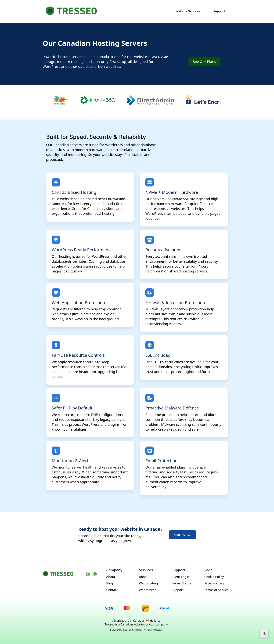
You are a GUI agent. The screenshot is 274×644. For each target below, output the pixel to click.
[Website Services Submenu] (203, 11)
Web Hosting (148, 583)
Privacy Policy (214, 583)
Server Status (181, 583)
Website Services (188, 11)
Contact (112, 590)
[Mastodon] (95, 574)
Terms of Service (216, 590)
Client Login (180, 577)
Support (219, 11)
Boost (143, 577)
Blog (110, 583)
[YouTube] (88, 574)
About (111, 577)
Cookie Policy (214, 577)
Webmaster (147, 590)
